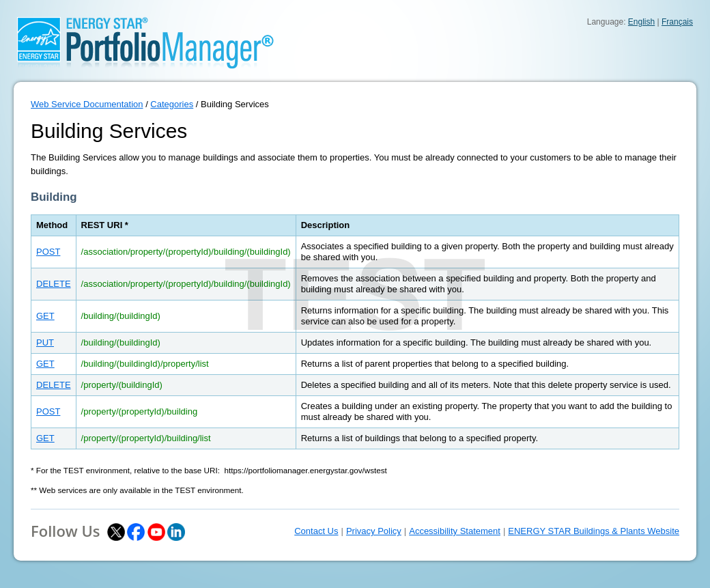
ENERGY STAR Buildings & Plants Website (594, 531)
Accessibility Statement (455, 531)
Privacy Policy (374, 531)
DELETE (54, 284)
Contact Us (316, 531)
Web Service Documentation (87, 104)
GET (45, 316)
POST (48, 252)
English (641, 22)
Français (677, 22)
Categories (172, 104)
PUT (45, 342)
